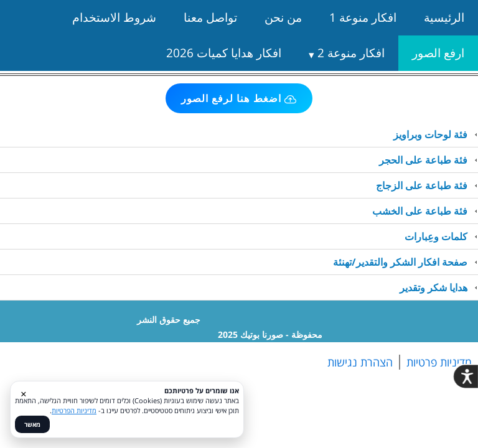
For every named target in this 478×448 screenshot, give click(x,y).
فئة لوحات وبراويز (430, 134)
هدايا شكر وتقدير (433, 287)
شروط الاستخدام (114, 17)
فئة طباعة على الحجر (423, 160)
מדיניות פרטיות (439, 362)
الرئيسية (444, 17)
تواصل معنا (210, 17)
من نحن (283, 17)
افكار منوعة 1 (363, 17)
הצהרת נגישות (360, 362)
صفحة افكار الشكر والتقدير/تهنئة (400, 262)
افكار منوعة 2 (351, 53)
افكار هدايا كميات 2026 (224, 53)
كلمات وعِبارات (436, 236)
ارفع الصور (438, 53)
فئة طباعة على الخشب (420, 211)
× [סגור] (24, 394)
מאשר (32, 424)
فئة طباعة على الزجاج (422, 185)
